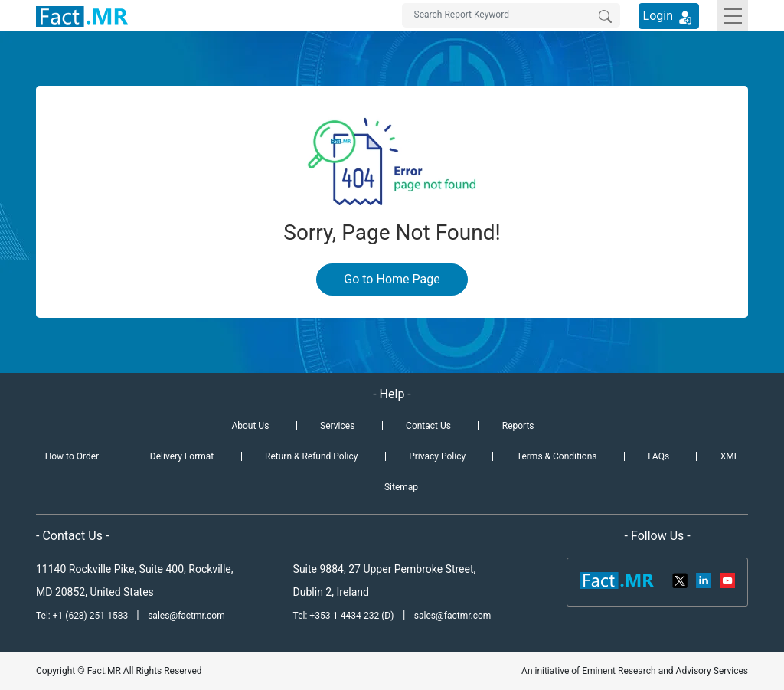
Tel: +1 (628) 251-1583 (83, 616)
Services (337, 426)
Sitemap (401, 487)
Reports (518, 426)
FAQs (658, 456)
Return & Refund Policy (311, 456)
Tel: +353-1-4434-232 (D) (344, 616)
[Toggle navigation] (733, 15)
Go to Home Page (392, 279)
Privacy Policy (437, 456)
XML (730, 456)
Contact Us (428, 426)
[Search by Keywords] (511, 15)
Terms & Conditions (557, 456)
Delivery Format (182, 456)
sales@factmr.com (186, 616)
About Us (250, 426)
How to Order (72, 456)
